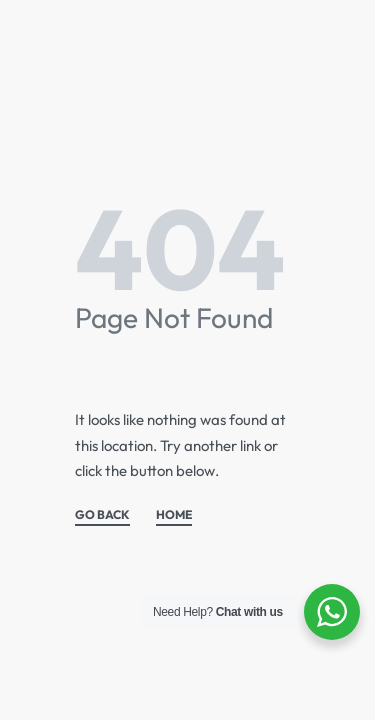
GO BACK (102, 515)
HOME (174, 515)
